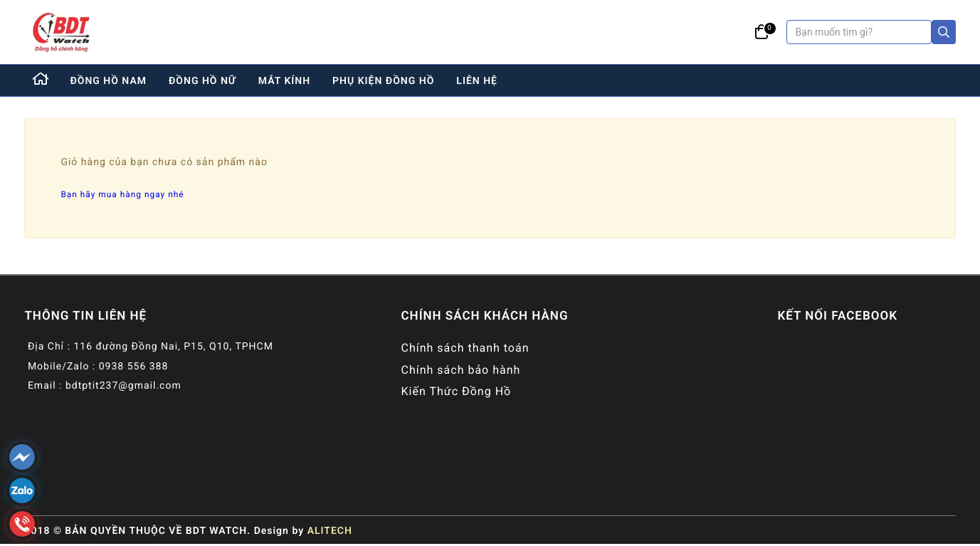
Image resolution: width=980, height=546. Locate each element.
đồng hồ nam (108, 81)
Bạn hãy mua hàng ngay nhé (122, 194)
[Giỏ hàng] (762, 32)
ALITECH (330, 531)
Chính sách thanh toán (465, 348)
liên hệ (477, 81)
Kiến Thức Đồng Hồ (456, 391)
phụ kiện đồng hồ (383, 81)
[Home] (41, 80)
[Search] (944, 32)
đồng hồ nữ (202, 81)
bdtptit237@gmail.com (123, 386)
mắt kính (284, 81)
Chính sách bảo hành (460, 370)
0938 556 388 (134, 367)
